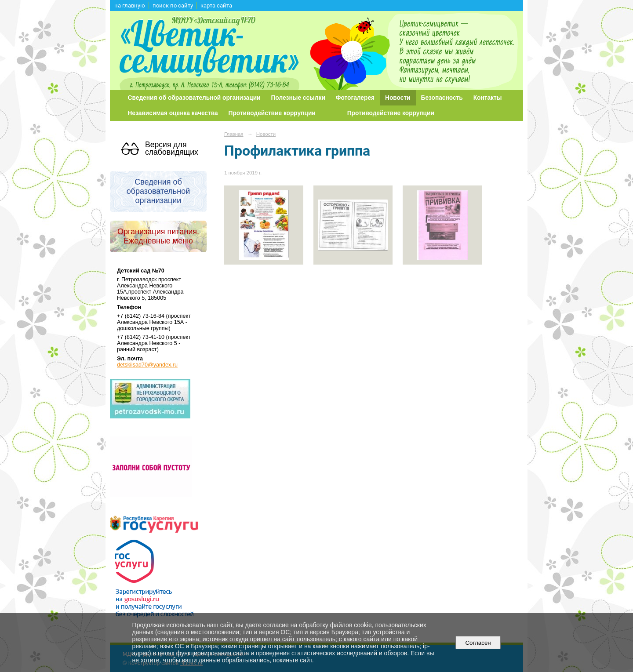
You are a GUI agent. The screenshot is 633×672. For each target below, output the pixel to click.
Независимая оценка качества (173, 113)
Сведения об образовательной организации (194, 98)
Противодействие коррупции (272, 113)
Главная (234, 134)
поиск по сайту (173, 5)
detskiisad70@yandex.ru (147, 365)
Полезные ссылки (298, 98)
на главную (130, 5)
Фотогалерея (355, 98)
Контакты (488, 98)
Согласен (478, 643)
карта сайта (216, 5)
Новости (398, 98)
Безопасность (442, 98)
